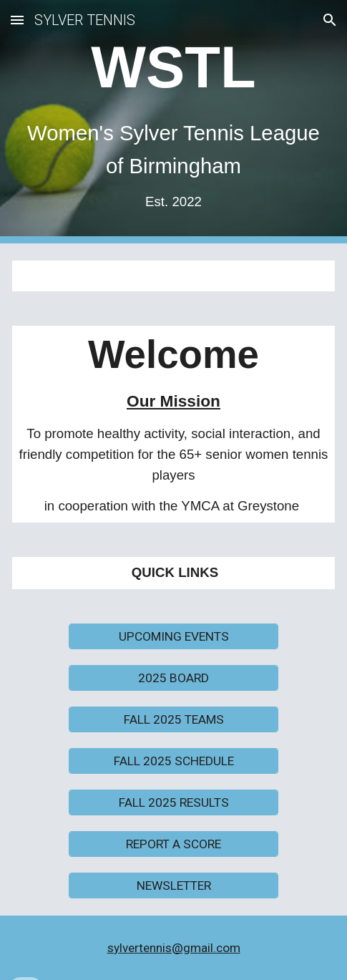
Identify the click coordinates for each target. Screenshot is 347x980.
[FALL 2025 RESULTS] (173, 802)
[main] (173, 122)
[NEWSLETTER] (173, 885)
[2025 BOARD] (173, 678)
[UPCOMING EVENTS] (173, 636)
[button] (17, 20)
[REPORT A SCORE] (173, 844)
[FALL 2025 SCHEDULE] (173, 761)
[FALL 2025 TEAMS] (173, 719)
